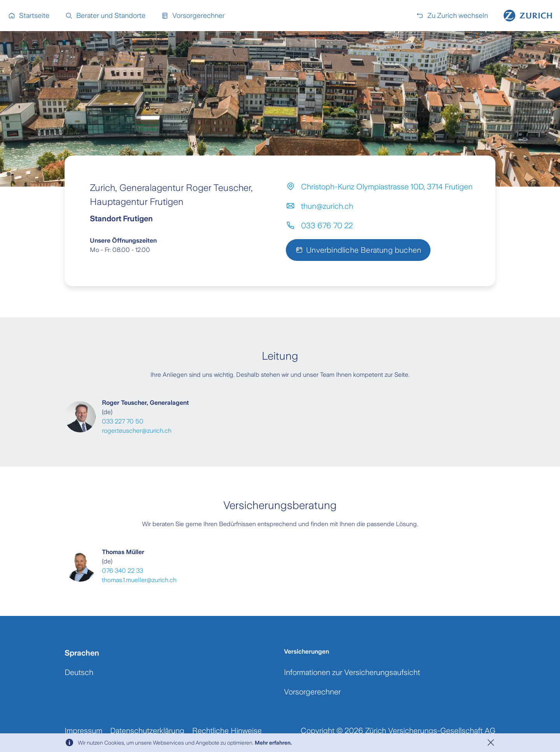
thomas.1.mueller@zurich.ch (139, 580)
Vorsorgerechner (312, 692)
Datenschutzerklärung (147, 731)
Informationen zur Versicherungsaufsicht (352, 672)
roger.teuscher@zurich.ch (137, 431)
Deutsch (79, 672)
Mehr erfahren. (273, 743)
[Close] (491, 743)
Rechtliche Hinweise (227, 731)
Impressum (83, 731)
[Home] (528, 16)
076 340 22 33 (122, 571)
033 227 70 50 (123, 421)
